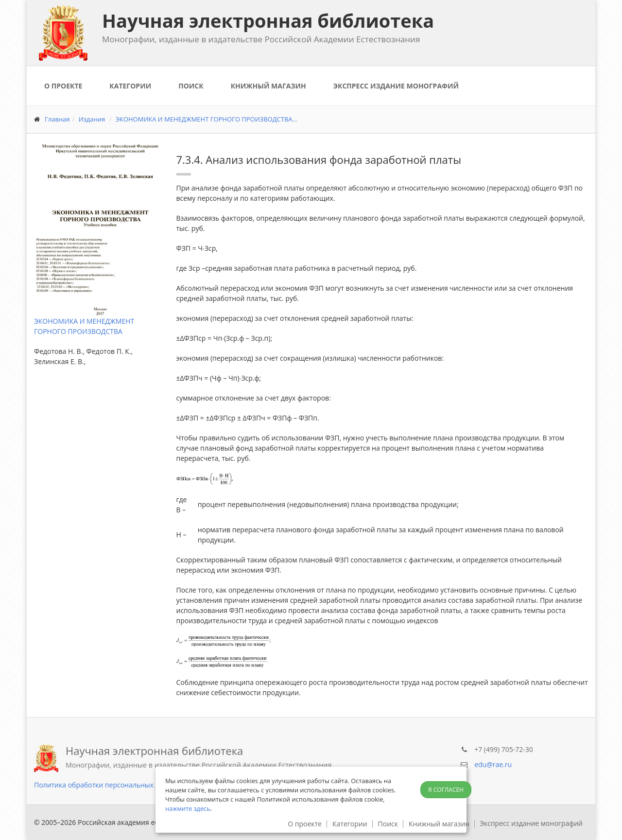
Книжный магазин (268, 86)
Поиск (191, 86)
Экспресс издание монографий (396, 86)
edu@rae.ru (493, 764)
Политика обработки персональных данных (107, 785)
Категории (130, 86)
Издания (92, 119)
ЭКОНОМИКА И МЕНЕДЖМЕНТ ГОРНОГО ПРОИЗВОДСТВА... (207, 119)
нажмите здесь (188, 808)
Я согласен (446, 790)
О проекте (63, 86)
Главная (57, 119)
